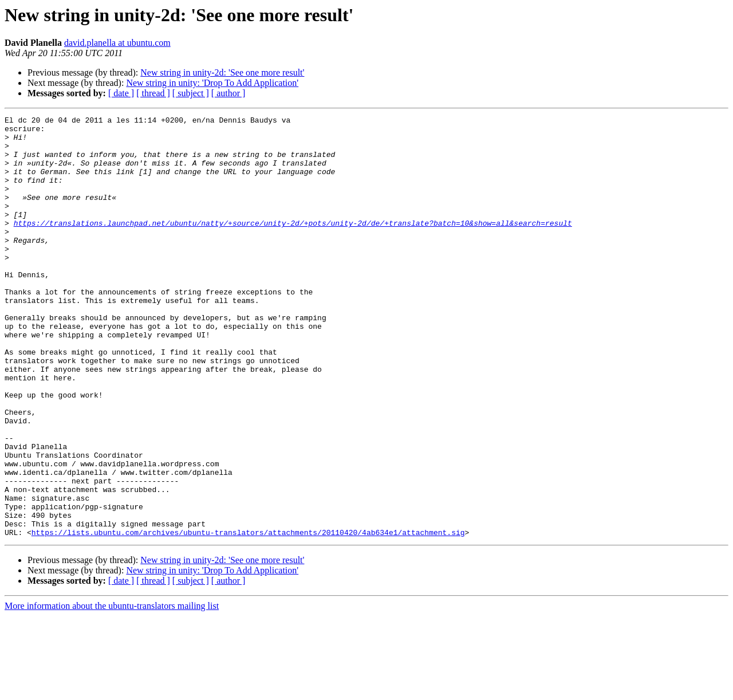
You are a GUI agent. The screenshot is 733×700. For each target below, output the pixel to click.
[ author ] (228, 93)
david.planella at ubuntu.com (117, 43)
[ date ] (121, 93)
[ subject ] (191, 93)
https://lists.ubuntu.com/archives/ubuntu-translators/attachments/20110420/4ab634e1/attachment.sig (248, 616)
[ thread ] (153, 93)
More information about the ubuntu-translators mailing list (112, 690)
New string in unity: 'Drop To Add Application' (212, 83)
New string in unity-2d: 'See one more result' (222, 72)
